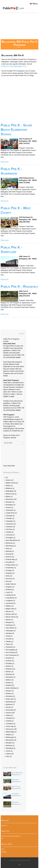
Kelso (9, 576)
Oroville (10, 639)
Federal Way (12, 559)
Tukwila (10, 721)
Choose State (8, 443)
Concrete (10, 535)
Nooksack (11, 625)
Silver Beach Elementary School (22, 773)
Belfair (9, 486)
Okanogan (11, 631)
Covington (11, 538)
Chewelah (11, 521)
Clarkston (10, 527)
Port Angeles (12, 650)
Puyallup (10, 663)
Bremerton (11, 499)
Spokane (10, 704)
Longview (10, 600)
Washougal (11, 737)
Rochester (11, 677)
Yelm (9, 756)
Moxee (9, 620)
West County (16, 787)
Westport (10, 743)
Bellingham (11, 491)
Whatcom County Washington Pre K (14, 66)
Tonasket (10, 718)
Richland (10, 674)
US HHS (4, 852)
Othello (10, 642)
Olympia (10, 633)
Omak (9, 636)
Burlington (11, 505)
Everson (10, 557)
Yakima (10, 754)
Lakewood (11, 595)
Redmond (11, 669)
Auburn (10, 480)
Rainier (10, 666)
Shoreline (10, 696)
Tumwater (11, 724)
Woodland (11, 748)
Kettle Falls (11, 584)
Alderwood (15, 780)
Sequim (10, 691)
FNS (3, 849)
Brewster (10, 502)
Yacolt (9, 751)
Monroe (10, 611)
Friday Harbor (12, 565)
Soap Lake (11, 699)
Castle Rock (11, 513)
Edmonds (10, 543)
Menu (34, 4)
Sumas (10, 707)
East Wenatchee (13, 540)
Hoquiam (10, 573)
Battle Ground (12, 483)
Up (19, 865)
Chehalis (10, 518)
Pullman (10, 661)
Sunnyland (15, 794)
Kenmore (10, 579)
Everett (10, 554)
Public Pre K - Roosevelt (19, 286)
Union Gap (11, 726)
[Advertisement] (19, 26)
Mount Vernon (12, 617)
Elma (9, 549)
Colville (10, 532)
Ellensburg (11, 546)
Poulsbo (10, 658)
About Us (4, 826)
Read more (5, 162)
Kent (9, 581)
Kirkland (10, 590)
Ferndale (10, 562)
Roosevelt (15, 802)
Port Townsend (12, 655)
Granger (10, 570)
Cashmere (11, 510)
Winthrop (10, 746)
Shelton (10, 694)
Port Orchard (12, 652)
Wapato (10, 735)
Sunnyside (11, 710)
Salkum (10, 680)
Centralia (10, 516)
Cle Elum (10, 529)
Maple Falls (11, 609)
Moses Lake (11, 614)
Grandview (11, 568)
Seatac (10, 683)
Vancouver (11, 729)
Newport (10, 622)
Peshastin (11, 647)
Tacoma (10, 713)
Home (19, 47)
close (22, 334)
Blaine (9, 497)
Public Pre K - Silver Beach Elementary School (16, 130)
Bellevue (10, 488)
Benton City (11, 494)
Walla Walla (11, 732)
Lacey (9, 592)
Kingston (10, 587)
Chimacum (11, 524)
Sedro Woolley (12, 688)
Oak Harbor (11, 628)
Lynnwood (11, 603)
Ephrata (10, 551)
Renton (10, 672)
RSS (2, 839)
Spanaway (11, 702)
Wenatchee (11, 740)
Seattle (10, 685)
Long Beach (11, 598)
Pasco (9, 644)
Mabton (10, 606)
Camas (10, 507)
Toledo (9, 715)
